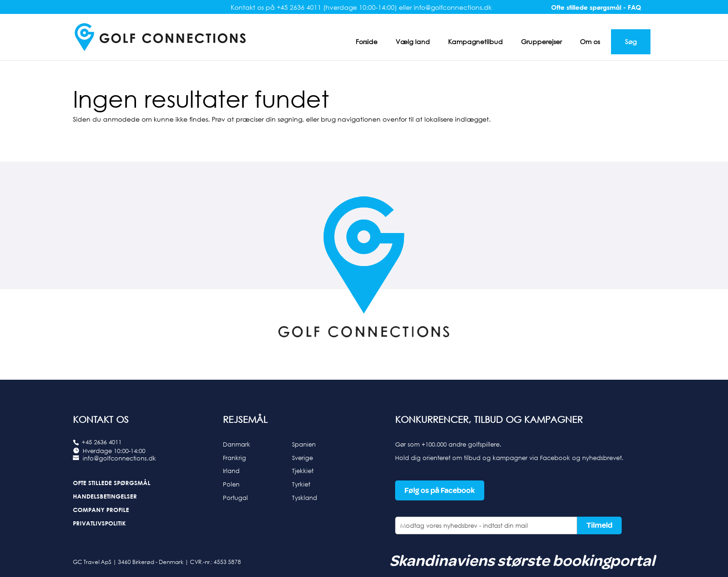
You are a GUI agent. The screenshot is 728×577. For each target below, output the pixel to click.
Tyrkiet (301, 484)
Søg (631, 42)
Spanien (304, 444)
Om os (590, 42)
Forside (367, 42)
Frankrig (234, 458)
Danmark (237, 444)
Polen (231, 484)
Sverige (302, 458)
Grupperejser (541, 42)
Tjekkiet (303, 471)
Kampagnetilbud (475, 42)
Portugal (235, 498)
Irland (231, 471)
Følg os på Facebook (440, 490)
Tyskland (305, 498)
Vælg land (413, 42)
